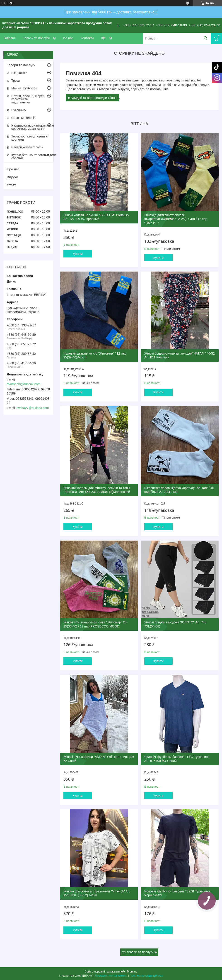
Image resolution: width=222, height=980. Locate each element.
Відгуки (12, 177)
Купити (78, 254)
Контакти (87, 38)
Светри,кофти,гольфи (27, 147)
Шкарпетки (19, 73)
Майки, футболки (24, 88)
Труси (16, 81)
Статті (12, 185)
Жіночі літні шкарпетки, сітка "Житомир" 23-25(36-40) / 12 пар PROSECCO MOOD (95, 624)
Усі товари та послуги (138, 952)
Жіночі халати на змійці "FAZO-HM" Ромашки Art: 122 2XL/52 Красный (96, 217)
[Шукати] (205, 38)
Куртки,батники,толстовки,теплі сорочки (32, 157)
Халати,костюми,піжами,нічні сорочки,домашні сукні (32, 127)
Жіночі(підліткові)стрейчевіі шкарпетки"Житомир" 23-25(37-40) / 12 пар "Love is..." (176, 219)
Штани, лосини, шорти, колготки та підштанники (28, 99)
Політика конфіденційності (146, 976)
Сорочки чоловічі (24, 118)
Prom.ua (132, 972)
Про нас (67, 38)
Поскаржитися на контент (111, 976)
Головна (10, 38)
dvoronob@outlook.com (24, 384)
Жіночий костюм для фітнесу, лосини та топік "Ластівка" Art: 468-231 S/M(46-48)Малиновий (97, 490)
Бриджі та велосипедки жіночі (94, 98)
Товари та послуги (36, 38)
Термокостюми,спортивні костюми (30, 138)
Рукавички (19, 110)
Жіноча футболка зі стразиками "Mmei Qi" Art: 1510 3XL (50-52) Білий (97, 893)
